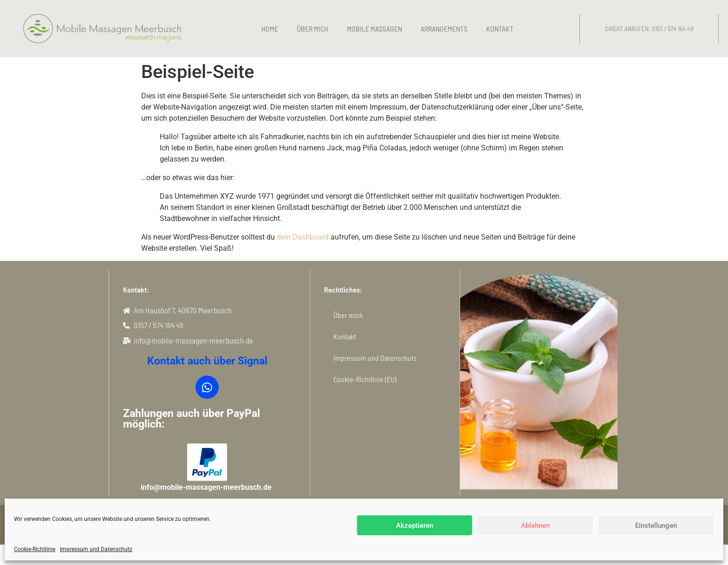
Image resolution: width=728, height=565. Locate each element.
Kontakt (500, 29)
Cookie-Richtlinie (35, 549)
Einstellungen (656, 526)
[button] (649, 29)
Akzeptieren (415, 526)
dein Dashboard (303, 237)
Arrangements (444, 29)
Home (270, 29)
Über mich (312, 29)
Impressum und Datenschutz (96, 549)
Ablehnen (535, 526)
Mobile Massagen (374, 29)
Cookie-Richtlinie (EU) (365, 379)
